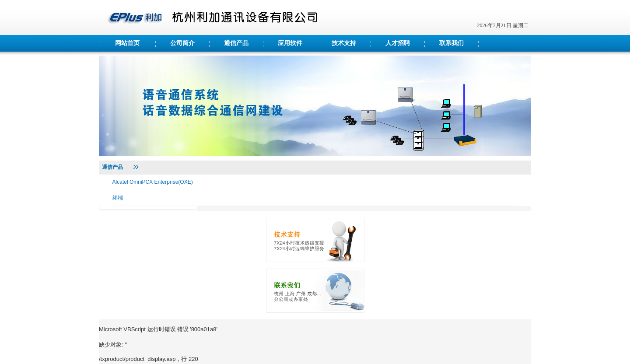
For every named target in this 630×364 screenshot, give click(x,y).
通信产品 (236, 43)
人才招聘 (398, 43)
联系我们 (451, 43)
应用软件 (290, 43)
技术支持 (344, 43)
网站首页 (127, 43)
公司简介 (182, 43)
